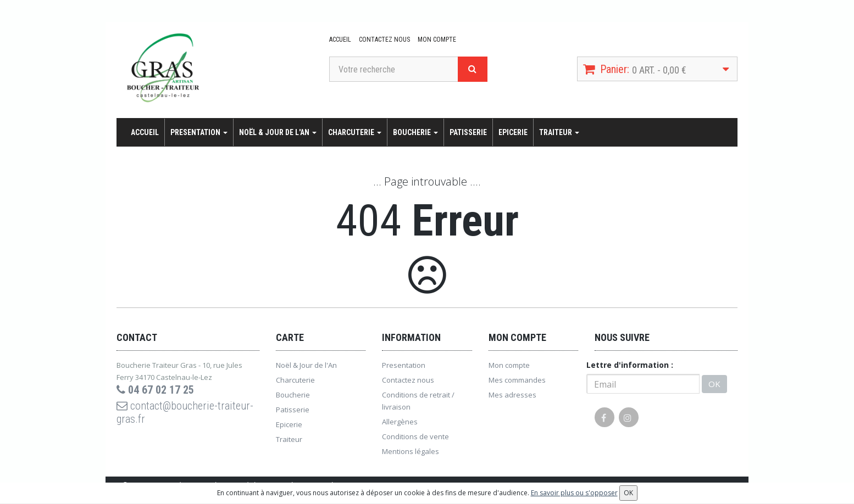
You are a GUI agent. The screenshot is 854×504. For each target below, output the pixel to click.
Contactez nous (384, 40)
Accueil (340, 40)
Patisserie (468, 132)
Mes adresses (512, 395)
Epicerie (513, 132)
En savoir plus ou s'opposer (574, 493)
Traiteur (559, 132)
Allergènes (400, 422)
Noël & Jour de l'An (278, 132)
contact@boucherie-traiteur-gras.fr (185, 412)
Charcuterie (355, 132)
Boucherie (415, 132)
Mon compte (437, 40)
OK (714, 384)
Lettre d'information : (630, 365)
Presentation (199, 132)
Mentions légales (411, 451)
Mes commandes (517, 380)
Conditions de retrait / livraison (418, 401)
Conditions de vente (415, 436)
